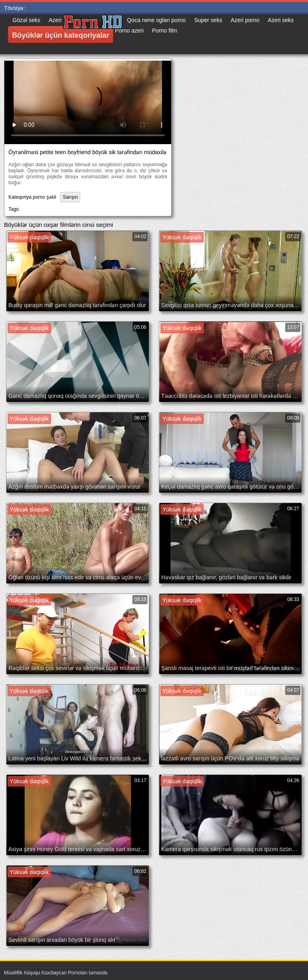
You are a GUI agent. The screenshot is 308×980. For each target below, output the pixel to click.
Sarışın (70, 197)
